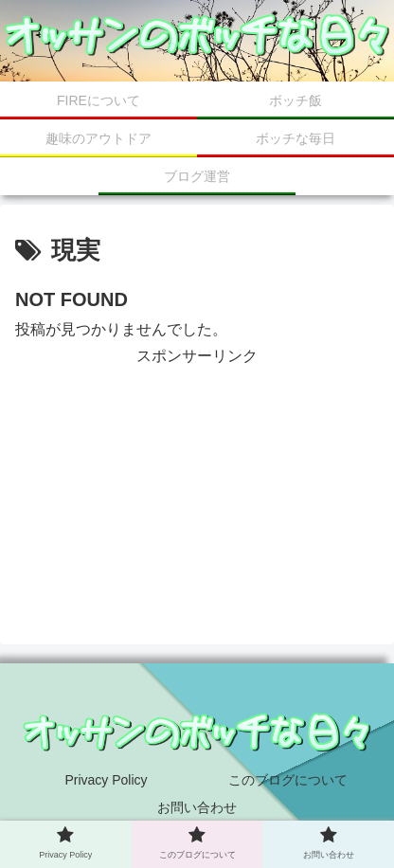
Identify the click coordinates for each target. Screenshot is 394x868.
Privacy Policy (106, 780)
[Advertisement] (197, 465)
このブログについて (288, 780)
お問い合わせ (197, 807)
